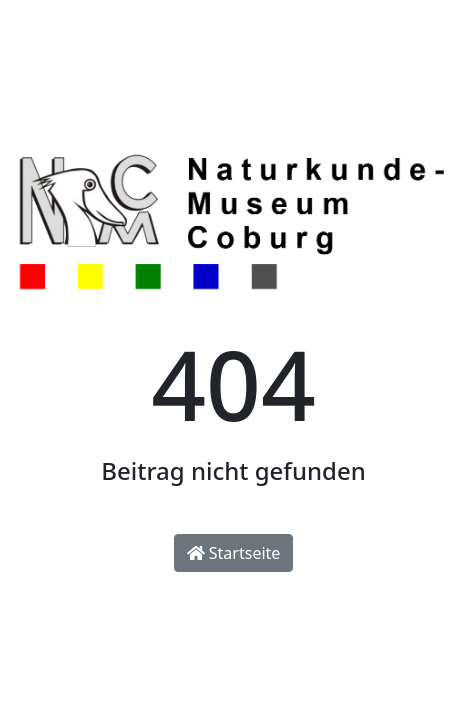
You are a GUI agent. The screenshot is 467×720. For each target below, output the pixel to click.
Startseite (234, 553)
